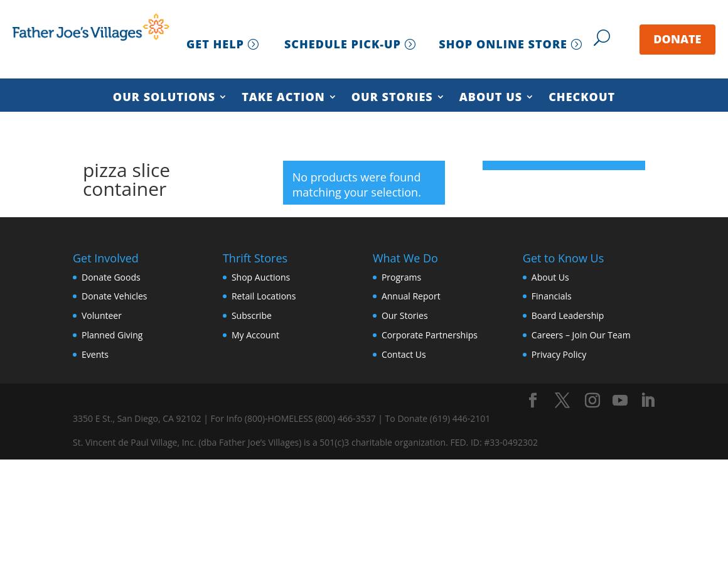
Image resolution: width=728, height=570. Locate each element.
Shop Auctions (261, 277)
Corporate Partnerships (430, 335)
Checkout (582, 98)
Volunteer (102, 315)
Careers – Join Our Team (581, 335)
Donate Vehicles (115, 296)
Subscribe (252, 315)
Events (95, 354)
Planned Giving (112, 335)
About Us (491, 98)
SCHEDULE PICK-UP (343, 44)
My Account (255, 335)
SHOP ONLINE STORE (503, 44)
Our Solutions (164, 98)
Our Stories (392, 98)
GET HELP (215, 44)
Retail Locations (264, 296)
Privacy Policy (559, 354)
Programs (401, 277)
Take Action (283, 98)
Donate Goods (111, 277)
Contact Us (404, 354)
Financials (552, 296)
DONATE (677, 39)
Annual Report (411, 296)
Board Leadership (568, 315)
